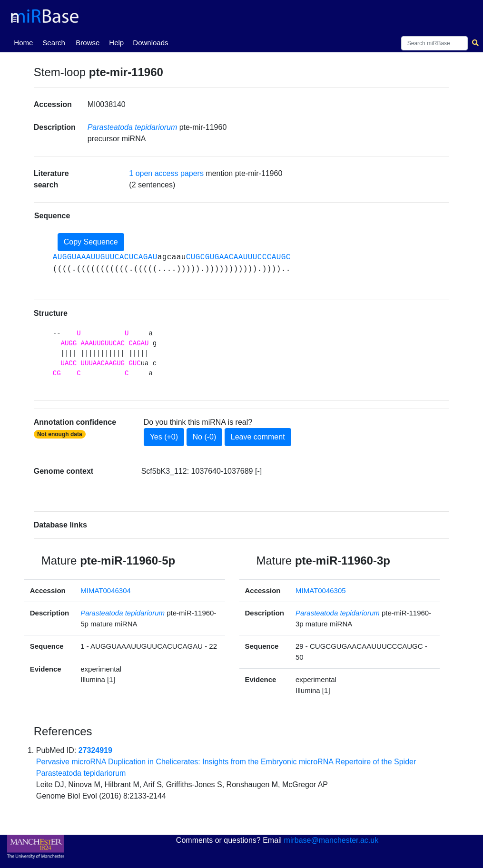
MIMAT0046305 (321, 590)
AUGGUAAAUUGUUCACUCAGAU (105, 257)
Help (116, 43)
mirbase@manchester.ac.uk (331, 840)
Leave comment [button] (258, 437)
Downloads (150, 43)
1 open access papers (166, 173)
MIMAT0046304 (106, 590)
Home (25, 42)
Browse (88, 43)
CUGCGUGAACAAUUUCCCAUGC (238, 257)
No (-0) (205, 437)
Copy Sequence (91, 242)
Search (54, 43)
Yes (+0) (164, 437)
